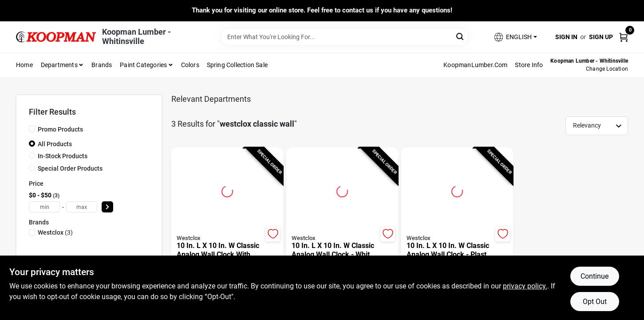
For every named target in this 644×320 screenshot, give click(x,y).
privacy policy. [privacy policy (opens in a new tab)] (525, 286)
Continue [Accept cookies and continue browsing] (595, 276)
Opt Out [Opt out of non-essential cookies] (595, 302)
